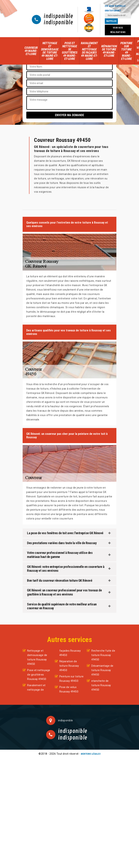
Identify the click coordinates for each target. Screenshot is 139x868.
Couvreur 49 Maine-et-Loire (31, 51)
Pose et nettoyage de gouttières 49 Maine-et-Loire (70, 51)
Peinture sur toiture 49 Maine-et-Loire (126, 51)
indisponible (58, 16)
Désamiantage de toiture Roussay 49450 (102, 670)
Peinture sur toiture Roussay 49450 (72, 679)
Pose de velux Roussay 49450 (69, 689)
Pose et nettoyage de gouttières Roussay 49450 (39, 675)
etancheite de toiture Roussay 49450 (101, 685)
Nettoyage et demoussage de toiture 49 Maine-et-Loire (50, 51)
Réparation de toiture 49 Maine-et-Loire (109, 51)
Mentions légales (91, 754)
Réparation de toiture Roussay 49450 (69, 666)
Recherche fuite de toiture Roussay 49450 (103, 655)
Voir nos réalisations (118, 30)
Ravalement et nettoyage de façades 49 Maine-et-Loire (89, 51)
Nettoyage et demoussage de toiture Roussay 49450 (37, 657)
